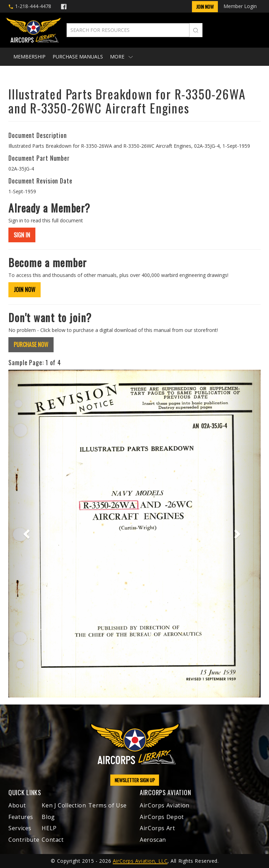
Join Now (205, 6)
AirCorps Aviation (165, 805)
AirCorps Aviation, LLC (140, 861)
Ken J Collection (64, 805)
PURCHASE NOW (31, 345)
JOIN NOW (25, 290)
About (17, 805)
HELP (49, 828)
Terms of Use (108, 805)
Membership (29, 57)
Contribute (24, 840)
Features (21, 817)
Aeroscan (153, 840)
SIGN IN (22, 235)
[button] (27, 534)
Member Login (240, 6)
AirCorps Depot (162, 817)
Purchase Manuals (78, 57)
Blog (48, 817)
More (121, 57)
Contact (53, 840)
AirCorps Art (157, 828)
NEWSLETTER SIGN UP (135, 780)
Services (20, 828)
